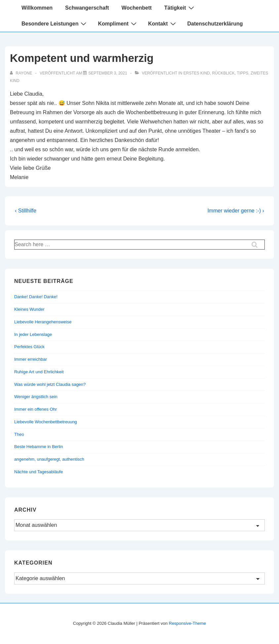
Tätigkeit (180, 8)
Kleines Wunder (29, 309)
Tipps (243, 73)
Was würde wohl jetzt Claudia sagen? (50, 384)
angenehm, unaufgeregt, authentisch (49, 459)
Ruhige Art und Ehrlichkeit (39, 372)
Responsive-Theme (188, 623)
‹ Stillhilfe (26, 211)
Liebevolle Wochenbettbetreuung (46, 422)
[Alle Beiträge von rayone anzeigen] (21, 73)
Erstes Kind (197, 73)
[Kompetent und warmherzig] (108, 73)
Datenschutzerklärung (215, 24)
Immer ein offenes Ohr (36, 409)
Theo (19, 434)
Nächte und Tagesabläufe (39, 472)
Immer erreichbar (31, 359)
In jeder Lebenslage (33, 334)
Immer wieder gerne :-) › (236, 211)
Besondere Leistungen (55, 23)
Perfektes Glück (29, 347)
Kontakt (163, 23)
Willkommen (37, 8)
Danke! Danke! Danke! (36, 297)
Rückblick (223, 73)
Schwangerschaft (87, 8)
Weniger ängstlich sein (36, 397)
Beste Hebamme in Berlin (39, 447)
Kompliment (118, 23)
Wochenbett (137, 8)
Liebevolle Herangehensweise (43, 322)
